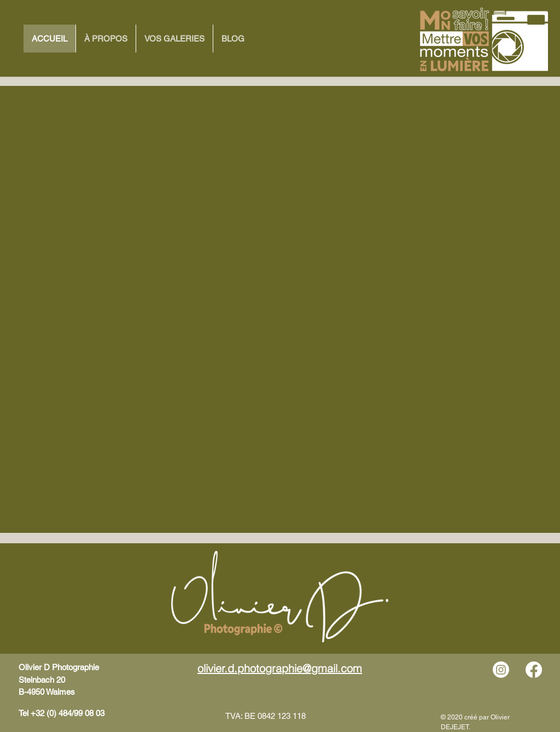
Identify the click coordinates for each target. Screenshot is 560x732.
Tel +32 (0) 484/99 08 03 (62, 713)
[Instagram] (501, 670)
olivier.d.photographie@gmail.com (280, 668)
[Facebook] (534, 670)
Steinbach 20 (42, 680)
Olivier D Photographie (59, 667)
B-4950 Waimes (47, 692)
